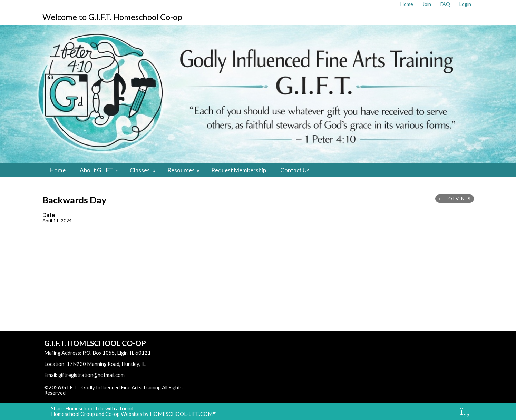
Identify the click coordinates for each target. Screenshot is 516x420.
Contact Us (295, 170)
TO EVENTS (455, 199)
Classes (143, 170)
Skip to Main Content (96, 393)
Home (58, 170)
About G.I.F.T (99, 170)
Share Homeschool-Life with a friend (92, 408)
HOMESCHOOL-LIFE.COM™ (183, 414)
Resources (184, 170)
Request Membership (239, 170)
